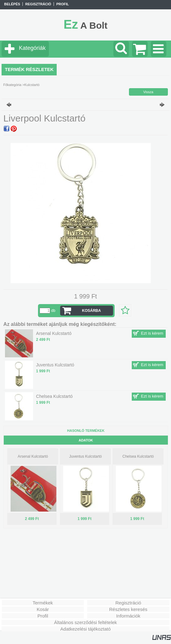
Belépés (12, 4)
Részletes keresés (128, 609)
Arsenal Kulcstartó (33, 456)
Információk (128, 616)
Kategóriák (32, 48)
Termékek (43, 603)
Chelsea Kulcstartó (138, 456)
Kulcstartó (32, 85)
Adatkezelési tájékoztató (86, 629)
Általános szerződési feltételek (86, 622)
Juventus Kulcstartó (85, 456)
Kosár (43, 609)
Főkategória (12, 85)
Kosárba (91, 311)
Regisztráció (128, 603)
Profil (43, 616)
